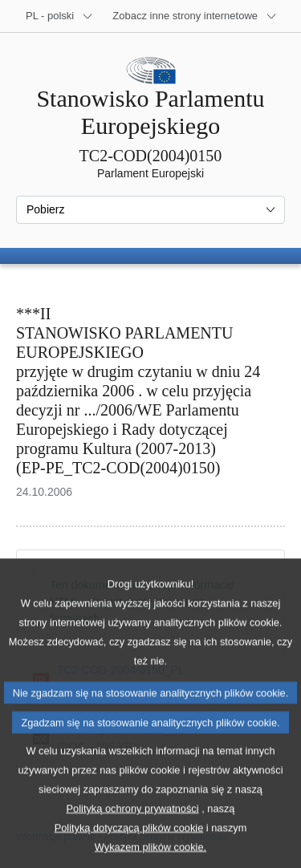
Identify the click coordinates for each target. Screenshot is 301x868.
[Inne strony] (195, 16)
